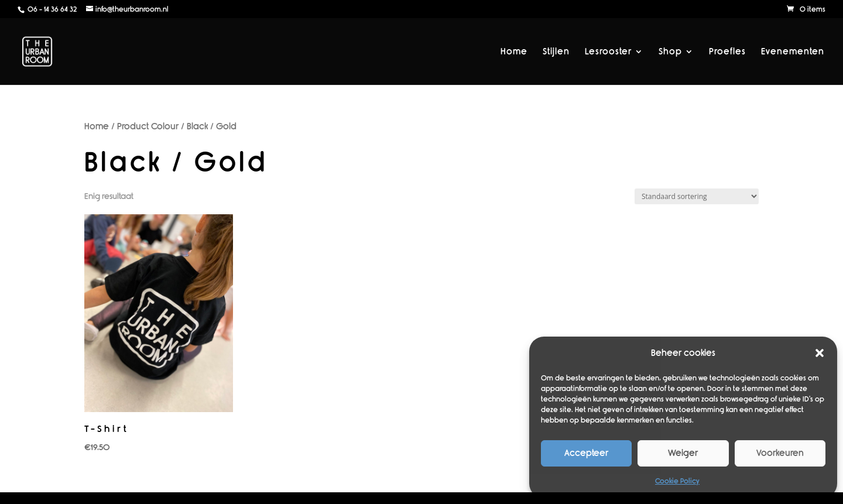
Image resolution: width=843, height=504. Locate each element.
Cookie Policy (677, 481)
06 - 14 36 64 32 (51, 9)
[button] (820, 353)
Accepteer (586, 453)
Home (514, 52)
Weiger (683, 453)
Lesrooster (608, 52)
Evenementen (793, 52)
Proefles (727, 52)
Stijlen (556, 52)
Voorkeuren (780, 453)
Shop (670, 52)
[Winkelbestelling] (697, 196)
